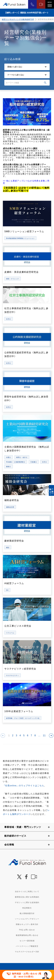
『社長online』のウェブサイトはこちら (23, 786)
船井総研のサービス (15, 836)
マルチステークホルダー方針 (27, 952)
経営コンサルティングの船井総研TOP (18, 19)
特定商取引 (27, 908)
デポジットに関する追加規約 (27, 902)
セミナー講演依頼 (27, 941)
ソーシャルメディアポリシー (27, 919)
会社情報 (9, 845)
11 (44, 735)
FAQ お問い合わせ (27, 930)
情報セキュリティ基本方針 (27, 924)
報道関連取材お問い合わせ (27, 935)
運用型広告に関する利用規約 (27, 897)
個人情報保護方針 (27, 913)
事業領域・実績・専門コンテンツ (23, 827)
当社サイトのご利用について (27, 892)
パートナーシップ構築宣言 (27, 946)
